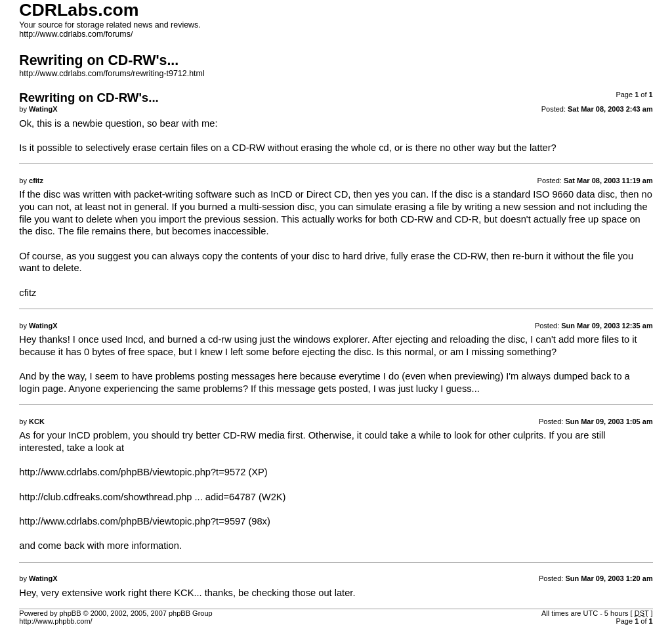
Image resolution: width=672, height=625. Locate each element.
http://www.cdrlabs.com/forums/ (76, 34)
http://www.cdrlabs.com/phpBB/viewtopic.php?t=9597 (132, 521)
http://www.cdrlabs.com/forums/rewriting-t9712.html (112, 74)
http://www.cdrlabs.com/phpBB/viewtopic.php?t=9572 (132, 472)
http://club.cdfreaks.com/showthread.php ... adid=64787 (137, 497)
